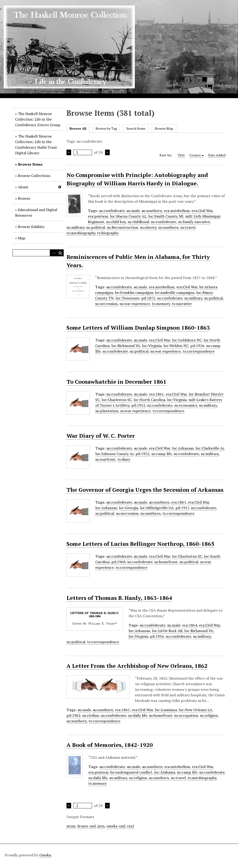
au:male (133, 211)
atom (71, 826)
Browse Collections (34, 176)
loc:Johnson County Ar (114, 454)
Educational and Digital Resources (36, 212)
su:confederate (164, 222)
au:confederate (112, 211)
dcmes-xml (86, 826)
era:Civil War (202, 211)
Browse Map (164, 128)
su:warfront (105, 459)
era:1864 (190, 625)
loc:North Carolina (149, 400)
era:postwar (98, 216)
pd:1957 (182, 508)
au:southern (152, 211)
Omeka (45, 855)
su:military (75, 227)
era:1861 (156, 394)
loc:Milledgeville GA (157, 508)
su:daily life (138, 715)
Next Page (107, 152)
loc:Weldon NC (176, 346)
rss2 (131, 826)
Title (181, 155)
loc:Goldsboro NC (187, 340)
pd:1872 (148, 298)
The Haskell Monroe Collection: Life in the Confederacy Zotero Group (38, 119)
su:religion (209, 715)
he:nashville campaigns (175, 293)
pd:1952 (138, 405)
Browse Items (30, 164)
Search (60, 253)
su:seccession (106, 304)
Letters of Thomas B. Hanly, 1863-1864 (119, 598)
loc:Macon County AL (128, 216)
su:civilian (91, 715)
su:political (96, 227)
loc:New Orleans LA (195, 710)
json (101, 826)
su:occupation (186, 715)
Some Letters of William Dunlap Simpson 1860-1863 (138, 328)
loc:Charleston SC (117, 400)
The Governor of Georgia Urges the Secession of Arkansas (145, 490)
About (23, 187)
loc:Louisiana (166, 710)
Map (22, 238)
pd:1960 (118, 562)
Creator (195, 155)
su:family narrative (194, 222)
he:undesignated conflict (131, 772)
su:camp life (162, 454)
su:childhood (138, 222)
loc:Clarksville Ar (210, 448)
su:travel (188, 227)
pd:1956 (197, 346)
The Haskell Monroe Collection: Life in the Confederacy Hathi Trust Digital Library (36, 145)
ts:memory (161, 304)
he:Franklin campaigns (134, 293)
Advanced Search (53, 253)
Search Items (136, 128)
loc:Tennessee (127, 298)
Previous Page (69, 152)
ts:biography (108, 233)
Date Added (217, 155)
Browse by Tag (106, 128)
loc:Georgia (128, 508)
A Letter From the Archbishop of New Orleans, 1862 (137, 666)
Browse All (78, 128)
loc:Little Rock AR (167, 631)
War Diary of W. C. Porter (101, 436)
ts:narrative (182, 304)
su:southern (168, 227)
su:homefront (166, 562)
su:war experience (135, 304)
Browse (24, 198)
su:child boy (116, 222)
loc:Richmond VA (126, 346)
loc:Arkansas (183, 448)
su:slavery (148, 227)
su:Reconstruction (122, 227)
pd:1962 (73, 715)
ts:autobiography (81, 233)
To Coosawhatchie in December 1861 (116, 382)
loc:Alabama (165, 772)
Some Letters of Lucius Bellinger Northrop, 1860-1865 (140, 544)
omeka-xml (116, 826)
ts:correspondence (199, 351)
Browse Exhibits (31, 227)
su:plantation (107, 411)
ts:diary (124, 459)
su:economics (186, 405)
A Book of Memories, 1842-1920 (110, 745)
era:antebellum (177, 211)
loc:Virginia (152, 346)
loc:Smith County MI (166, 216)
